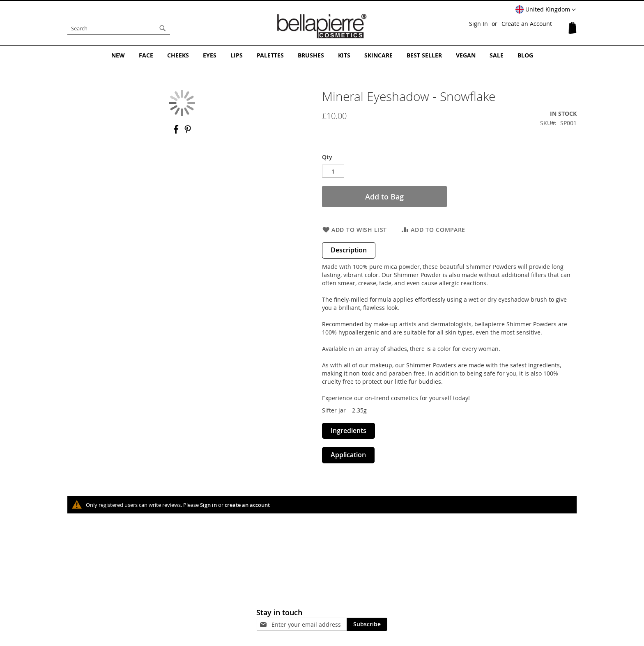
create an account (247, 505)
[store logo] (322, 26)
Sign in (208, 505)
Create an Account (527, 24)
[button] (546, 10)
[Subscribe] (367, 624)
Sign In (478, 24)
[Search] (163, 28)
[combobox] (119, 28)
